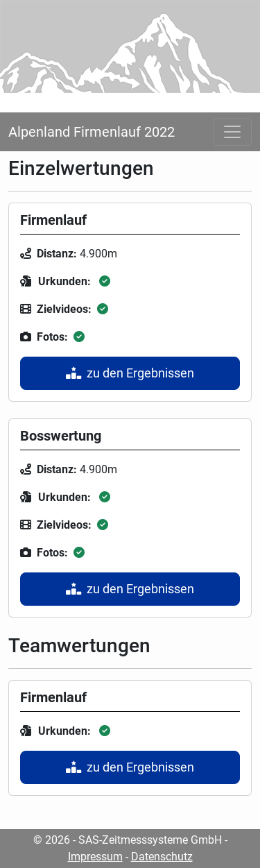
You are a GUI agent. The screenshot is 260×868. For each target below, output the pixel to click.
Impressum (95, 857)
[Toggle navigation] (232, 132)
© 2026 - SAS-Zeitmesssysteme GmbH (128, 840)
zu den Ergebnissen (130, 373)
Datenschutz (162, 857)
